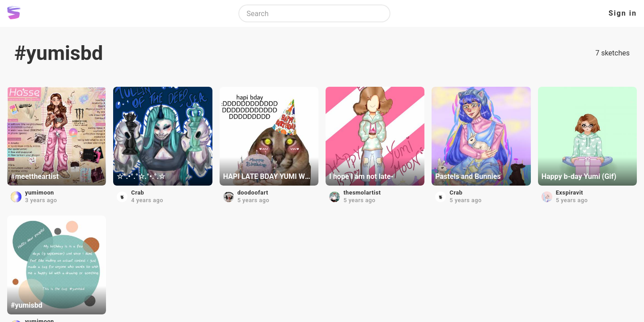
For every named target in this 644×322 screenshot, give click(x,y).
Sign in (623, 13)
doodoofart (253, 193)
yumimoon (40, 193)
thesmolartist (362, 193)
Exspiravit (570, 193)
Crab (138, 193)
